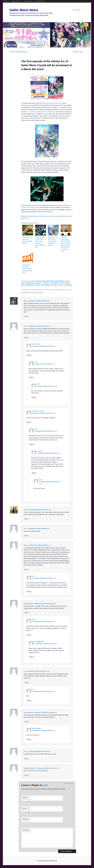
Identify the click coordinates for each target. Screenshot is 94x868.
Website (25, 819)
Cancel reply (69, 784)
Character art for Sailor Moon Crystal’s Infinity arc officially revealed (52, 241)
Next (82, 52)
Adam (55, 285)
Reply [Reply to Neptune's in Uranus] (29, 422)
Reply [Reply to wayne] (27, 337)
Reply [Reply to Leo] (27, 683)
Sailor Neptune (46, 285)
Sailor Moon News (40, 1)
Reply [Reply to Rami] (27, 316)
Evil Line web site (31, 112)
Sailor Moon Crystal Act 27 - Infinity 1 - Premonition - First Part (45, 283)
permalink (69, 285)
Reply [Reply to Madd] (27, 569)
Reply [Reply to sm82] (32, 377)
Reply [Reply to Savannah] (34, 473)
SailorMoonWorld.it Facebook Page (51, 103)
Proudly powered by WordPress (47, 861)
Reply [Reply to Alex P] (27, 758)
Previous (75, 52)
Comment (26, 830)
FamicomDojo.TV (16, 1)
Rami (25, 301)
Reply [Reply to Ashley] (29, 635)
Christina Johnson (29, 768)
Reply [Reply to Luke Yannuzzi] (27, 613)
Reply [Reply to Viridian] (27, 519)
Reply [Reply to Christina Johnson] (27, 775)
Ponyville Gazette (28, 1)
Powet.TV (7, 1)
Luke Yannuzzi (28, 604)
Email (26, 809)
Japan (23, 283)
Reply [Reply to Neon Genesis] (29, 355)
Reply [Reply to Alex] (29, 592)
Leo (45, 785)
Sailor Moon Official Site (47, 112)
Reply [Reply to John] (27, 536)
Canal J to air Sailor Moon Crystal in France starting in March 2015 (27, 269)
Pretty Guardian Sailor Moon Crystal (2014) (49, 281)
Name (26, 798)
